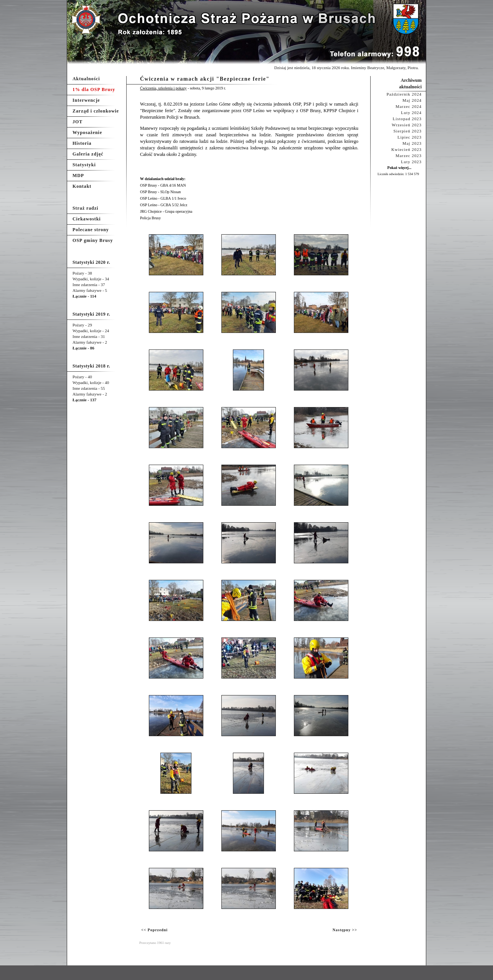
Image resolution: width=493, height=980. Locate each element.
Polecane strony (91, 230)
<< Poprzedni (154, 930)
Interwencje (86, 100)
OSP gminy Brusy (93, 240)
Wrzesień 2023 (407, 125)
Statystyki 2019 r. (91, 314)
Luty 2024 (411, 113)
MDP (78, 175)
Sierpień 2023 (407, 131)
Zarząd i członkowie (96, 111)
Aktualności (86, 79)
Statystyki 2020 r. (91, 262)
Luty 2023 (411, 162)
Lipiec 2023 (410, 137)
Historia (82, 143)
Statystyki (84, 165)
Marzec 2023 (409, 156)
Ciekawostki (87, 219)
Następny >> (345, 930)
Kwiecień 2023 (406, 149)
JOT (77, 122)
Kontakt (82, 186)
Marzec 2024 (409, 106)
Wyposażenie (87, 132)
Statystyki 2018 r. (91, 366)
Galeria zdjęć (88, 154)
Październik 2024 (404, 94)
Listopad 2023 (407, 119)
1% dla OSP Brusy (94, 89)
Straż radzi (85, 208)
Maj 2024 (412, 100)
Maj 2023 (412, 143)
